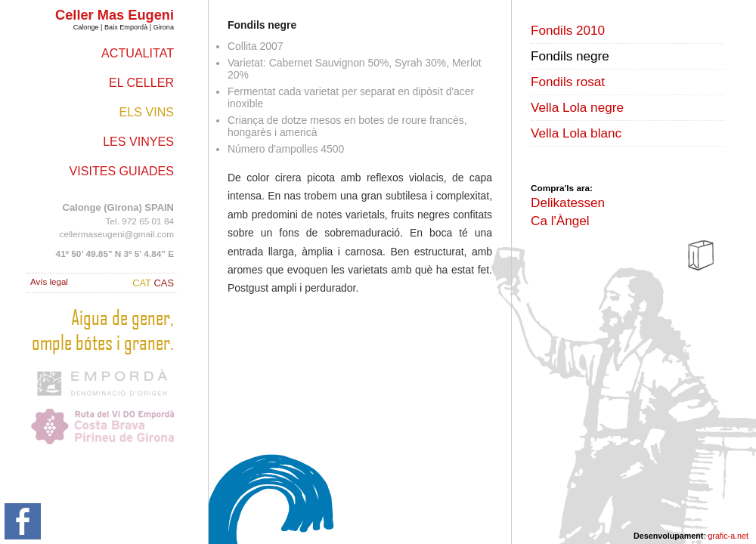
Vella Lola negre (577, 107)
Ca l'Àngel (560, 221)
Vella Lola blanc (576, 133)
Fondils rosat (568, 82)
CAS (164, 283)
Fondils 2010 (568, 30)
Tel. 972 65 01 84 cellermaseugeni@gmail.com (117, 220)
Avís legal (49, 282)
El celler (141, 82)
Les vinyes (138, 141)
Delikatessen (568, 202)
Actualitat (138, 53)
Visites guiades (122, 171)
